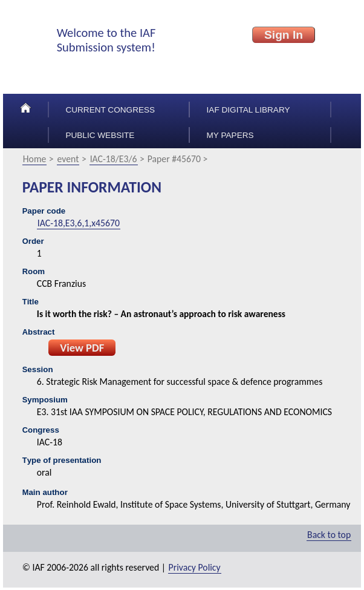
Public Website (100, 135)
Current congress (110, 110)
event (68, 159)
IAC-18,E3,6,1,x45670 (79, 223)
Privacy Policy (195, 567)
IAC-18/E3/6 (114, 159)
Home (35, 159)
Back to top (329, 535)
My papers (230, 135)
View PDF (82, 348)
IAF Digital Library (249, 110)
